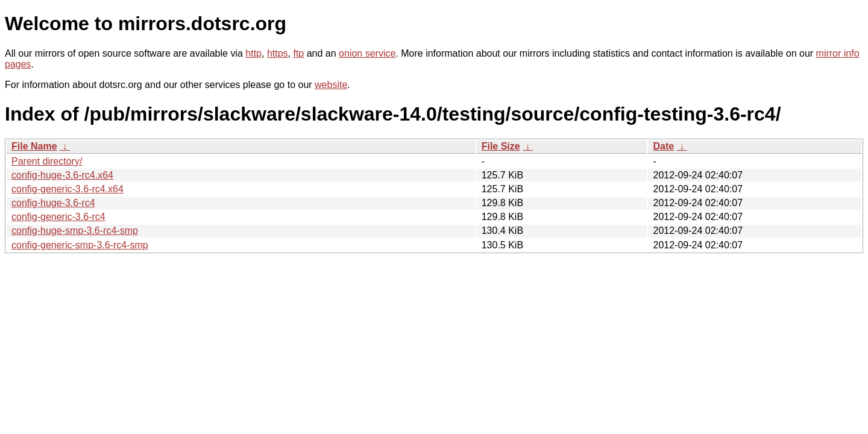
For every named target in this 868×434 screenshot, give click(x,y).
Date (663, 146)
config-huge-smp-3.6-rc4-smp (75, 231)
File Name (34, 146)
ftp (298, 53)
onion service (367, 53)
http (253, 53)
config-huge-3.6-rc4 (53, 203)
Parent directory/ (47, 161)
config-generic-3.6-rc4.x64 (68, 189)
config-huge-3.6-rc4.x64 (62, 175)
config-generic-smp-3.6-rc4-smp (80, 245)
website (331, 85)
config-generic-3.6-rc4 (58, 217)
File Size (501, 146)
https (278, 53)
